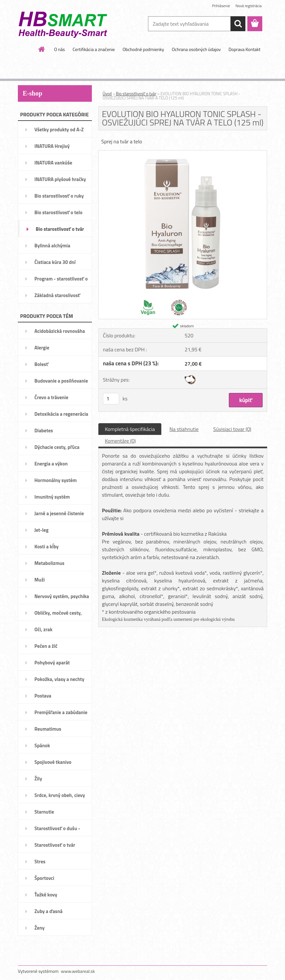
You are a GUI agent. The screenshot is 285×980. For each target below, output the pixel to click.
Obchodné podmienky (143, 49)
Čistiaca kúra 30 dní (55, 262)
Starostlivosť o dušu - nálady (57, 830)
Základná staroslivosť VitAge (57, 297)
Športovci (44, 878)
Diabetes (44, 431)
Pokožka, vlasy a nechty (59, 679)
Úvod (107, 94)
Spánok (42, 745)
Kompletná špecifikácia (130, 429)
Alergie (42, 348)
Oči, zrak (43, 629)
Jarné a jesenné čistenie (59, 513)
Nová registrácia (248, 6)
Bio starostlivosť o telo (58, 212)
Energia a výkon (51, 464)
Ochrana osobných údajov (196, 49)
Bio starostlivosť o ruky (59, 196)
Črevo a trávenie (51, 397)
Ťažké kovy (46, 895)
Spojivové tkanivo (53, 762)
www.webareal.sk (78, 971)
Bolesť (41, 364)
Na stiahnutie (184, 429)
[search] (238, 24)
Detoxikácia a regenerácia (61, 414)
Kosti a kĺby (47, 547)
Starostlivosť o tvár (55, 845)
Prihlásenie (221, 6)
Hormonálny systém (56, 480)
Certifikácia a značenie (94, 49)
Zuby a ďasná (49, 911)
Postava (43, 696)
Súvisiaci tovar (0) (232, 429)
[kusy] (111, 399)
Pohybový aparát (52, 663)
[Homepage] (42, 49)
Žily (38, 779)
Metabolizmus (49, 563)
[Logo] (62, 24)
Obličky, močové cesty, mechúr (58, 615)
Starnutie (44, 812)
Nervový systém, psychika (62, 596)
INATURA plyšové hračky (60, 179)
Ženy (39, 928)
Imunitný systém (52, 497)
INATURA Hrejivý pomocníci (52, 148)
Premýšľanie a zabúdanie (61, 712)
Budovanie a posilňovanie (61, 381)
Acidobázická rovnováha (60, 331)
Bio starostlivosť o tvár (60, 229)
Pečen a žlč (46, 646)
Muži (40, 580)
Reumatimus (48, 729)
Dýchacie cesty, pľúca (57, 447)
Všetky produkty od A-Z (59, 130)
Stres (40, 862)
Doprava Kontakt (244, 49)
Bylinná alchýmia (52, 246)
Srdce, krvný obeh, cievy (60, 795)
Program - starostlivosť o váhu (61, 281)
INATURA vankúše (53, 163)
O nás (59, 49)
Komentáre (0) (120, 441)
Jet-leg (41, 530)
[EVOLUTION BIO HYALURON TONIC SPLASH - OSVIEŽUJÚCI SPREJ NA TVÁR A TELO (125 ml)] (183, 153)
